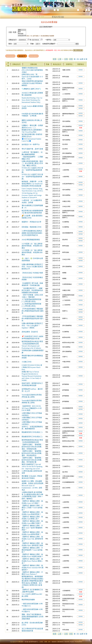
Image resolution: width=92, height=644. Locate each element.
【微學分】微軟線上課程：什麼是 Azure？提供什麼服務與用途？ (32, 528)
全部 (22, 30)
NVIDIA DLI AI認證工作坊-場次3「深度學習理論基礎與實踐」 (32, 170)
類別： (11, 44)
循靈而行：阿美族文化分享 (31, 222)
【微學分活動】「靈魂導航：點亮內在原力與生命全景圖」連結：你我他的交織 (32, 447)
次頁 (66, 59)
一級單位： (49, 40)
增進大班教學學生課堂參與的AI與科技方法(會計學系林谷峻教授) (32, 83)
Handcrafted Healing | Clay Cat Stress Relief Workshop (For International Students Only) (32, 100)
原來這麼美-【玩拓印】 (30, 332)
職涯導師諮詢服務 (28, 600)
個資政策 (54, 642)
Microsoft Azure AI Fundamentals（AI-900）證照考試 (32, 488)
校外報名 (81, 108)
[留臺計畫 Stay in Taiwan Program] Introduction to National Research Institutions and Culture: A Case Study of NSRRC (32, 376)
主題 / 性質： (13, 32)
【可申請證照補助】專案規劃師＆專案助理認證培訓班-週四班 (33, 311)
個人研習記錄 (78, 50)
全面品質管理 (22, 36)
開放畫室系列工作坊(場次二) (32, 432)
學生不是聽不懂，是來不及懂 (32, 149)
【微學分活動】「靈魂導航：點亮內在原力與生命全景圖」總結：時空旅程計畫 (32, 460)
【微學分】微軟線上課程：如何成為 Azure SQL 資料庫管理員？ (32, 539)
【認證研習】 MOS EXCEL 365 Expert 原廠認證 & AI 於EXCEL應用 (32, 408)
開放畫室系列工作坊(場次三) (32, 437)
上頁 (59, 59)
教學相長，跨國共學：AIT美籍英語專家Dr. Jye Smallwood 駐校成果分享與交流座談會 (32, 184)
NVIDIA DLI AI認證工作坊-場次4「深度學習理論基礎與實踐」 (32, 177)
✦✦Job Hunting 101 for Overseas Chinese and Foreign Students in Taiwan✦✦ (32, 195)
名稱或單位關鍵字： (50, 44)
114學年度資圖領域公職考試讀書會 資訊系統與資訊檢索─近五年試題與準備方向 (32, 233)
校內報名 (81, 70)
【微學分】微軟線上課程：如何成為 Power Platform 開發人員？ (32, 561)
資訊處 (26, 642)
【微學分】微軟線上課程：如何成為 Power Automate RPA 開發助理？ (33, 568)
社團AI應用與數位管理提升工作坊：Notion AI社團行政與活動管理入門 (32, 267)
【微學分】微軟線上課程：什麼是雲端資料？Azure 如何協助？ (32, 550)
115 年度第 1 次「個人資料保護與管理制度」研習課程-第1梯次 (32, 246)
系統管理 (67, 642)
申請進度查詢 (78, 642)
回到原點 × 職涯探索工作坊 (32, 227)
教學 (22, 32)
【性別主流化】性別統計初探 (32, 273)
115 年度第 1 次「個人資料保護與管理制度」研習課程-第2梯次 (32, 252)
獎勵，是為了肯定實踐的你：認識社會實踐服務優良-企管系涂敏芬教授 (33, 617)
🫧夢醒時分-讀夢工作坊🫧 (31, 89)
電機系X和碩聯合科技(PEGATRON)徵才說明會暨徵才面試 (32, 70)
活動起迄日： (13, 40)
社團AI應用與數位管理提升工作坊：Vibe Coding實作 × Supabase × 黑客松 (32, 326)
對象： (33, 44)
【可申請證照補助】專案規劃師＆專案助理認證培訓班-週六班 (33, 319)
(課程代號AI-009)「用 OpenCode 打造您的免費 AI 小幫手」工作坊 (32, 77)
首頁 (55, 59)
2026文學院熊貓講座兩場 (31, 240)
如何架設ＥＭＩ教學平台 (31, 144)
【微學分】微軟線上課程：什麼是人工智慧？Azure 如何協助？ (32, 508)
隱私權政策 (61, 642)
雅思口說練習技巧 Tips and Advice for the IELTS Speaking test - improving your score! (32, 466)
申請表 (72, 642)
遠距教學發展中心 (34, 642)
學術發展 (22, 34)
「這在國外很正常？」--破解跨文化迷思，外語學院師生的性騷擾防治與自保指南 (32, 290)
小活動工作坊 (27, 362)
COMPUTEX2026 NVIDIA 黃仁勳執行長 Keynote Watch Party (32, 367)
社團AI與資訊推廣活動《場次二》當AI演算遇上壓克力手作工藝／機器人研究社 (32, 163)
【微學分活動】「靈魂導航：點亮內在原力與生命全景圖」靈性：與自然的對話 (32, 453)
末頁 (71, 59)
